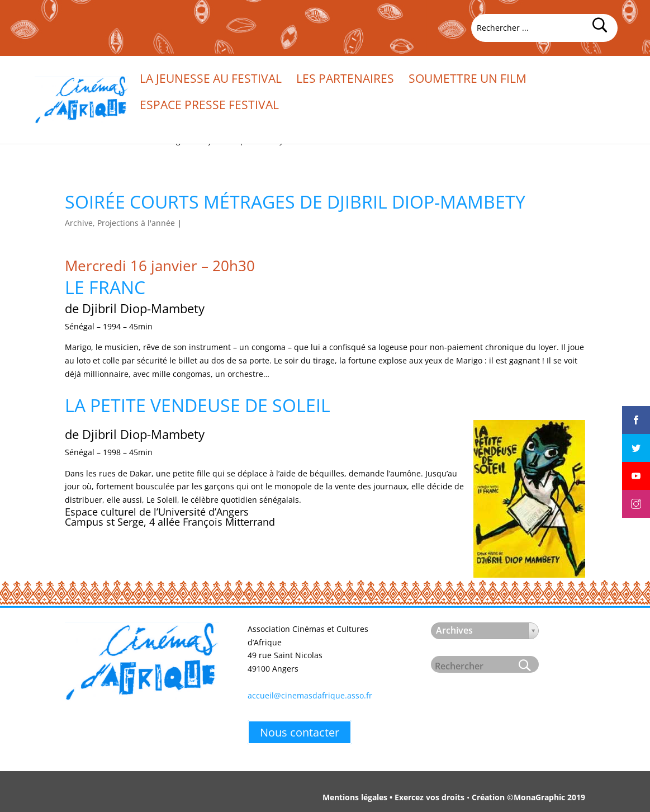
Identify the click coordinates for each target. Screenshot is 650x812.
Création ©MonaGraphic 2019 (528, 797)
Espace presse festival (209, 107)
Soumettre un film (468, 80)
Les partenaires (345, 80)
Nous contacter (300, 732)
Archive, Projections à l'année (120, 223)
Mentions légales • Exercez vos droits (393, 797)
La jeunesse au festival (211, 80)
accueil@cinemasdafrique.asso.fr (310, 695)
